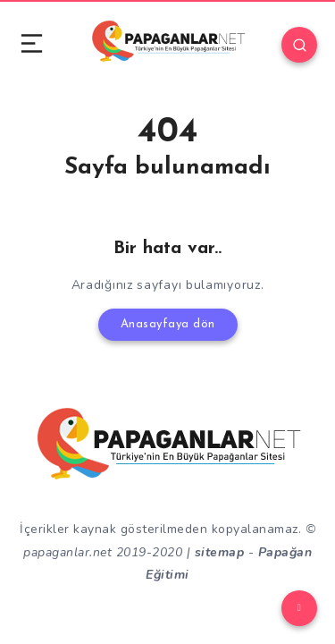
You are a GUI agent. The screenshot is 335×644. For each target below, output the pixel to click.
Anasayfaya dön (168, 324)
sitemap (220, 552)
